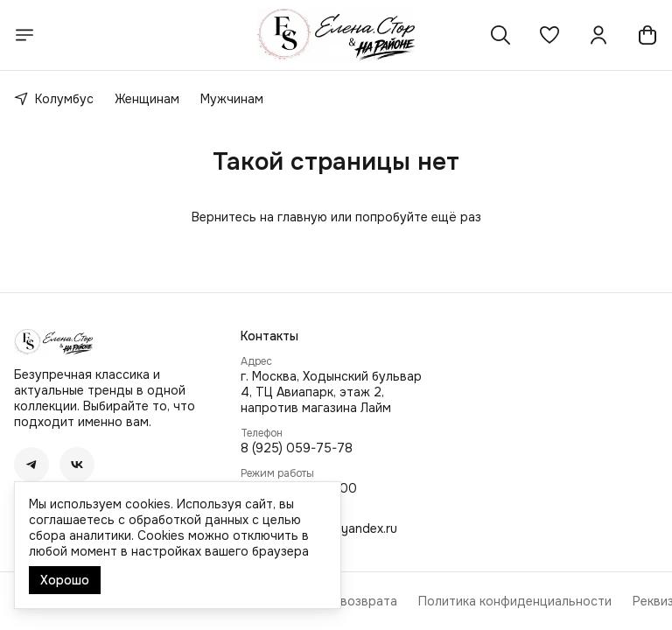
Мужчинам (232, 99)
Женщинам (147, 99)
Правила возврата (341, 601)
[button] (549, 35)
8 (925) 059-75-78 (297, 448)
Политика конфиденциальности (515, 601)
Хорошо (65, 580)
